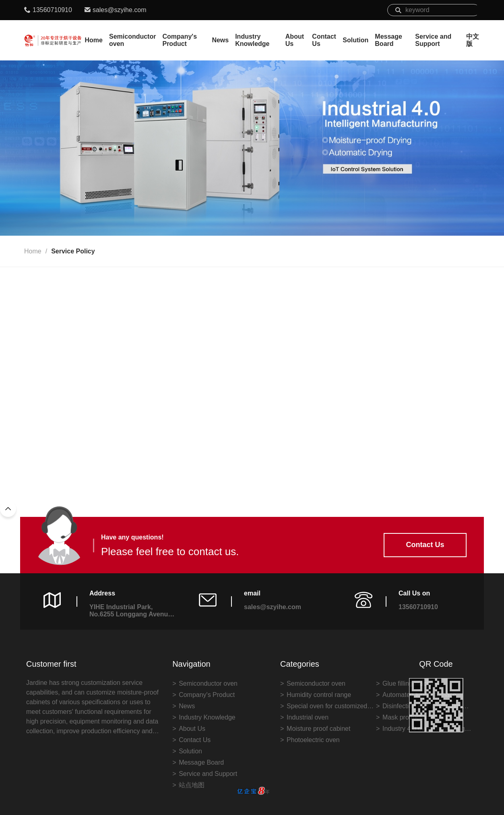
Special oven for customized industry (327, 707)
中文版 (473, 40)
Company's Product (180, 40)
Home (94, 40)
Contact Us (324, 40)
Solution (355, 40)
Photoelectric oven (313, 740)
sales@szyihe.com (120, 10)
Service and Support (433, 40)
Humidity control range (319, 695)
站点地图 (192, 785)
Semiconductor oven (132, 40)
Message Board (388, 40)
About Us (295, 40)
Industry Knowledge (252, 40)
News (220, 40)
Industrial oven (308, 717)
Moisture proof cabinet (318, 729)
